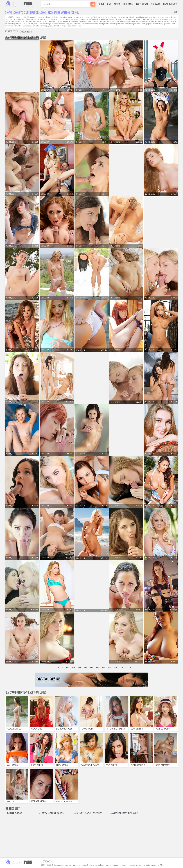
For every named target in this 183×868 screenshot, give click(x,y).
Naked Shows (142, 4)
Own (109, 4)
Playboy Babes (170, 4)
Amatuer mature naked (125, 813)
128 (116, 667)
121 (73, 667)
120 (68, 667)
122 (79, 667)
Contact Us (48, 861)
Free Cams (128, 4)
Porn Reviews (15, 813)
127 (110, 667)
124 (91, 667)
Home (102, 4)
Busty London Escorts (89, 813)
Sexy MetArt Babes (53, 813)
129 (122, 667)
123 (85, 667)
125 (98, 667)
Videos (117, 4)
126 (104, 667)
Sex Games (156, 4)
